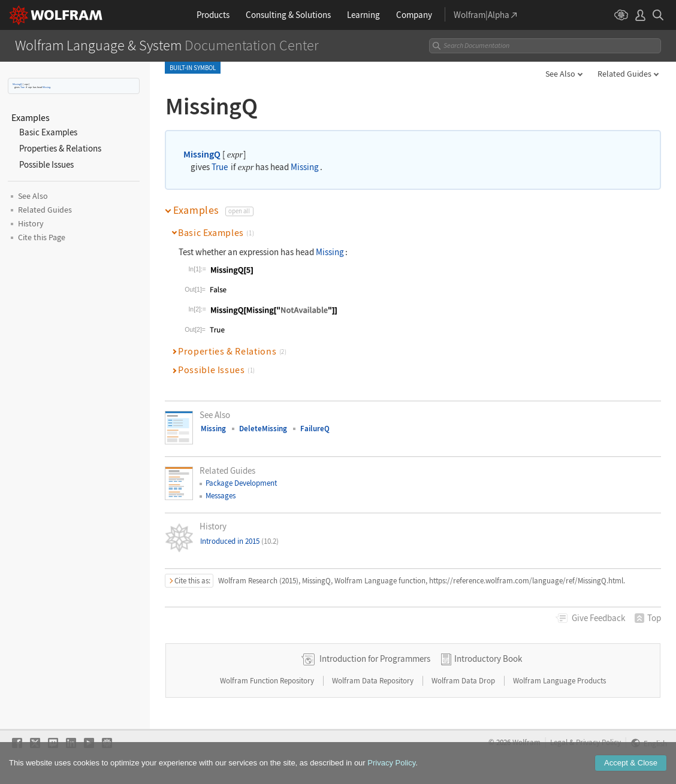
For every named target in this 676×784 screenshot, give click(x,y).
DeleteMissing (263, 429)
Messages (221, 496)
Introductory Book (488, 659)
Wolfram (526, 742)
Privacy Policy (598, 742)
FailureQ (315, 429)
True (22, 87)
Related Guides (624, 74)
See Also (560, 74)
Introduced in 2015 (239, 541)
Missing (46, 87)
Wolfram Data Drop (464, 681)
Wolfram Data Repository (374, 681)
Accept (631, 773)
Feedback (598, 618)
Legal (559, 742)
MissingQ (17, 84)
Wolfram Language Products (559, 681)
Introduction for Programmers (375, 659)
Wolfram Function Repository (268, 681)
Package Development (241, 483)
